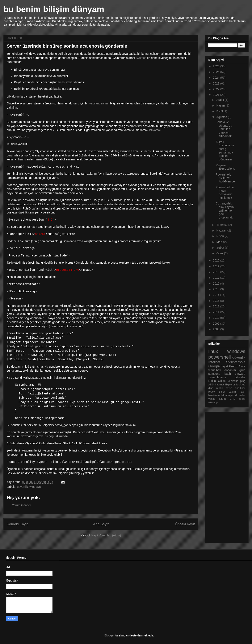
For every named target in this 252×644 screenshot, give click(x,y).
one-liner (240, 388)
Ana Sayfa (101, 524)
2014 (217, 295)
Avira (242, 366)
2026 (217, 66)
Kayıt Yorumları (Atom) (106, 535)
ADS (211, 385)
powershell (220, 357)
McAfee (241, 385)
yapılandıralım (98, 103)
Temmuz (222, 225)
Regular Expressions (225, 167)
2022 (217, 89)
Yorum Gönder (22, 505)
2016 (217, 284)
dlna (211, 388)
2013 (217, 301)
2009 (217, 324)
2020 (217, 260)
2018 (217, 272)
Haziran (222, 230)
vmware (240, 374)
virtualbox (215, 370)
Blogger (109, 635)
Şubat (220, 248)
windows (35, 487)
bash (228, 374)
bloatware (214, 395)
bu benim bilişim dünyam (54, 9)
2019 (217, 266)
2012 (217, 306)
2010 (217, 318)
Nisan (220, 236)
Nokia (212, 381)
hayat (224, 366)
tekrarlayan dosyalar (233, 395)
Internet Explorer (225, 385)
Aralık (220, 100)
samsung (214, 374)
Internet (214, 362)
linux (213, 351)
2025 (217, 72)
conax (242, 399)
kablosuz (233, 381)
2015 (217, 289)
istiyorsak (155, 130)
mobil (219, 388)
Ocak (220, 253)
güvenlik (22, 487)
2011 (217, 312)
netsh (229, 388)
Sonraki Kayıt (17, 524)
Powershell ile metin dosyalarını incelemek (225, 193)
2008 (217, 329)
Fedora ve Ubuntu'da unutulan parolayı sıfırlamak (224, 129)
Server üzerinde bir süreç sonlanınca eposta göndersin (225, 151)
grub (242, 370)
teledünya (213, 402)
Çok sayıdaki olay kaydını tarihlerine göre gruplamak (225, 210)
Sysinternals (236, 362)
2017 (217, 278)
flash (242, 392)
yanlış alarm (217, 399)
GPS (232, 399)
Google (214, 366)
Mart (220, 242)
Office (222, 381)
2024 (217, 78)
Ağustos (222, 117)
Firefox (233, 366)
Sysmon (142, 58)
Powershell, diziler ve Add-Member (226, 178)
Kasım (221, 105)
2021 (217, 95)
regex (212, 392)
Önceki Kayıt (185, 524)
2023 (217, 83)
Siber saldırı (227, 392)
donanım (230, 370)
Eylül (220, 111)
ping (243, 381)
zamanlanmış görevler (227, 377)
